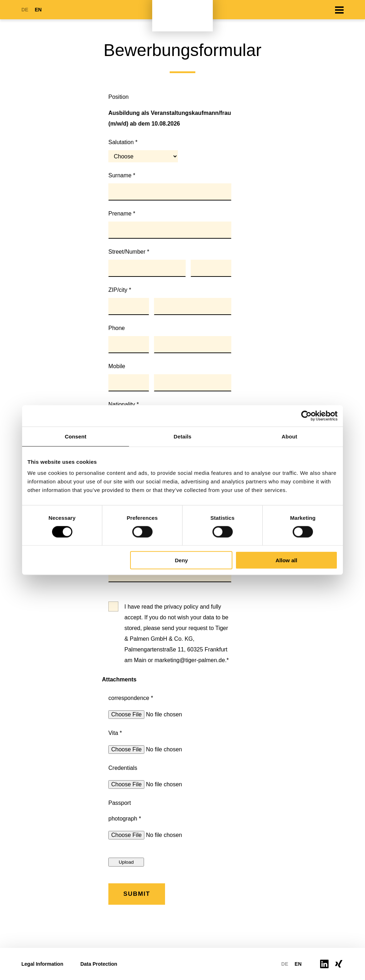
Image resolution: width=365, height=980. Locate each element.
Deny (182, 560)
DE (25, 10)
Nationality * (124, 404)
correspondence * (131, 698)
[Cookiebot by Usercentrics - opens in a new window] (306, 416)
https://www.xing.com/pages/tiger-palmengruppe (339, 964)
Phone (117, 328)
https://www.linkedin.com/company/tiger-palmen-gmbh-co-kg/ (324, 964)
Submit (137, 894)
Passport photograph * (125, 811)
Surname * (122, 175)
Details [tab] (182, 436)
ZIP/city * (120, 290)
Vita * (115, 733)
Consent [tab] (76, 436)
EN (38, 10)
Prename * (122, 214)
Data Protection (99, 964)
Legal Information (42, 964)
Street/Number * (129, 252)
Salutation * (123, 142)
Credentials (123, 768)
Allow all (286, 560)
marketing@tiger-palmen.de (190, 660)
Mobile (117, 366)
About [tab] (289, 436)
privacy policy (181, 607)
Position (119, 97)
